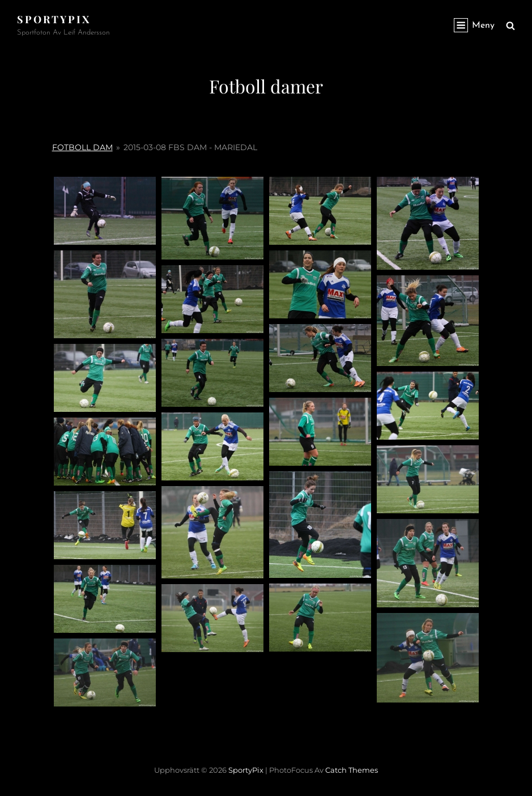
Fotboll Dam (82, 147)
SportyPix (54, 19)
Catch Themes (352, 770)
